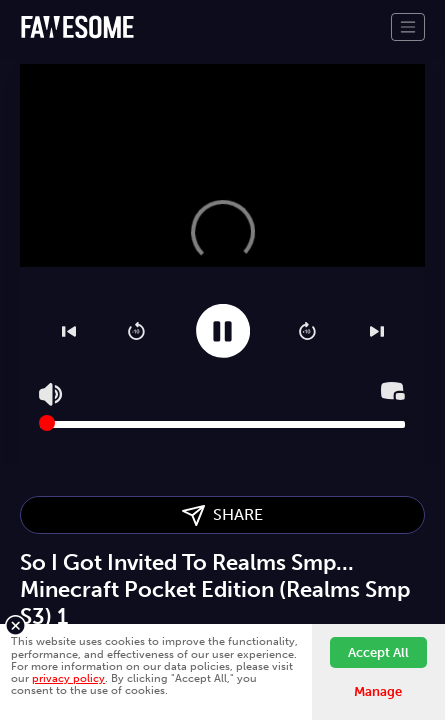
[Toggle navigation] (408, 27)
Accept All (378, 652)
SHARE (222, 515)
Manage (378, 691)
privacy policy (68, 678)
